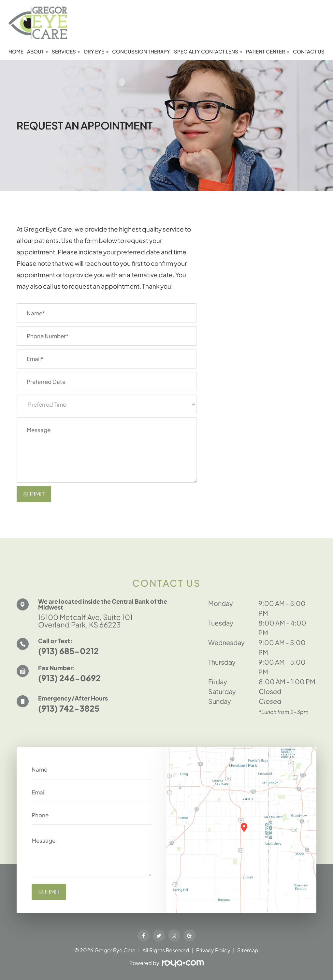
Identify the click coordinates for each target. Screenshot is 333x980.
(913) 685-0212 (68, 653)
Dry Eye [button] (96, 51)
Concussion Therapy (141, 51)
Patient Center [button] (268, 51)
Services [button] (66, 51)
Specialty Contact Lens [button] (208, 51)
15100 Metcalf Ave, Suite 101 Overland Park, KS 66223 (91, 621)
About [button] (38, 51)
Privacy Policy (213, 950)
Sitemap (248, 950)
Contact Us (309, 51)
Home (16, 51)
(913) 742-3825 (69, 710)
